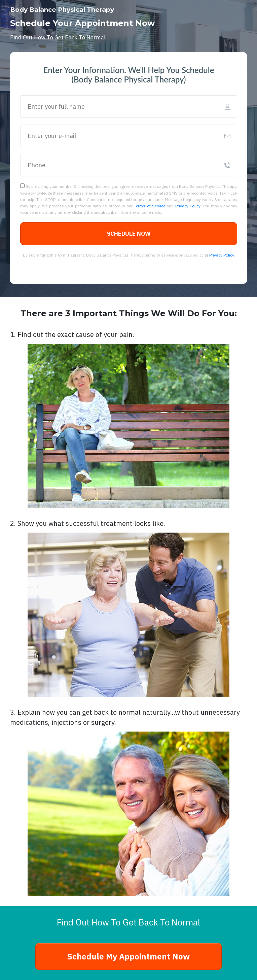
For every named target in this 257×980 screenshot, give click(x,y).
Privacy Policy (188, 206)
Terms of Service (150, 206)
